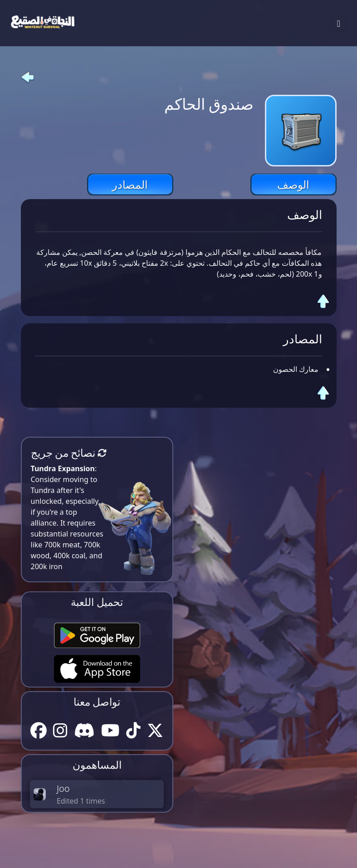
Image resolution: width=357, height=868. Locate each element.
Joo (63, 788)
